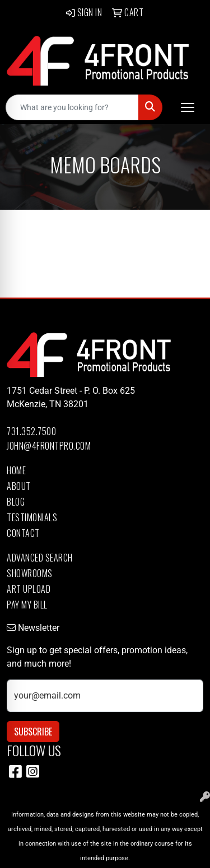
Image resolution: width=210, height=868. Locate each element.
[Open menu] (188, 107)
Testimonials (32, 517)
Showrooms (30, 573)
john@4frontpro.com (49, 446)
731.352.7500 (31, 431)
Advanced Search (40, 558)
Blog (16, 502)
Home (16, 470)
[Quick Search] (72, 107)
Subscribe (33, 732)
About (19, 486)
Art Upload (29, 589)
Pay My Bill (27, 605)
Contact (23, 533)
